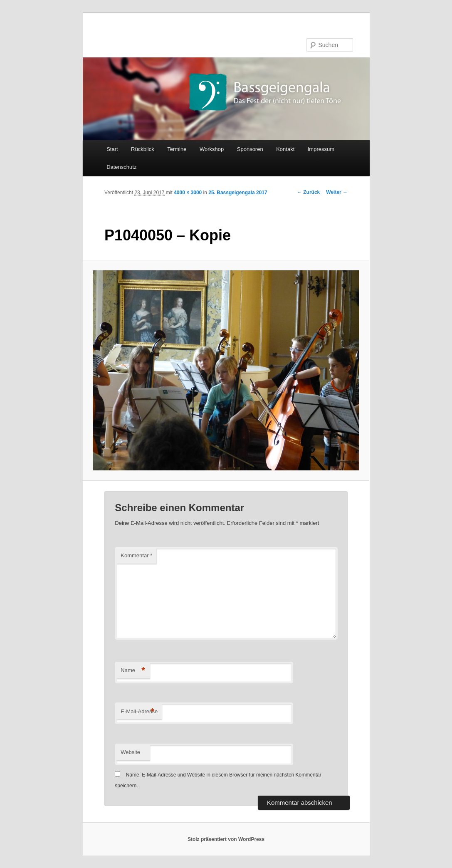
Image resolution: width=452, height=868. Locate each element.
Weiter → (337, 192)
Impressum (321, 149)
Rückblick (143, 149)
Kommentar (136, 555)
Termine (177, 149)
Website (130, 752)
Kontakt (285, 149)
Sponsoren (250, 149)
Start (112, 149)
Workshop (212, 149)
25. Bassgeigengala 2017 (238, 193)
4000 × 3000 (188, 193)
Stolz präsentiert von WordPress (226, 839)
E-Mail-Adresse (139, 712)
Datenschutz (121, 167)
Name (133, 671)
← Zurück (308, 192)
